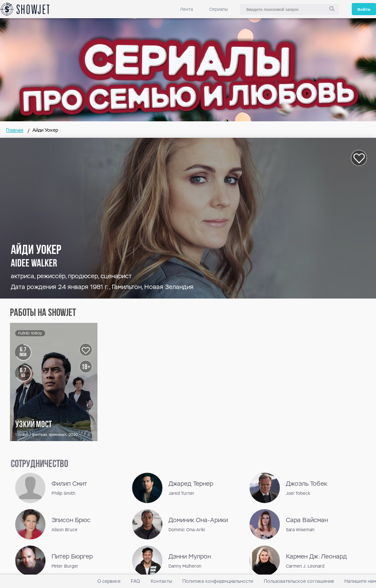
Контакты (161, 581)
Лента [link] (186, 9)
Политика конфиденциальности (218, 581)
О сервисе (109, 581)
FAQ (135, 581)
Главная (15, 130)
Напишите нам (360, 581)
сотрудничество (39, 465)
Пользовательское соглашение (299, 581)
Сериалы (219, 9)
